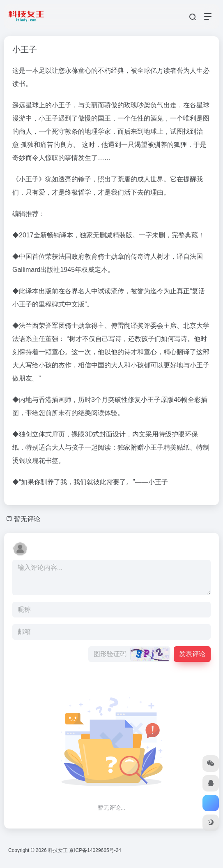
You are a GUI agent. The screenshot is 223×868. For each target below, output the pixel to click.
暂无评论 (27, 519)
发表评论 (192, 654)
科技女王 (58, 850)
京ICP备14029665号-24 (96, 850)
